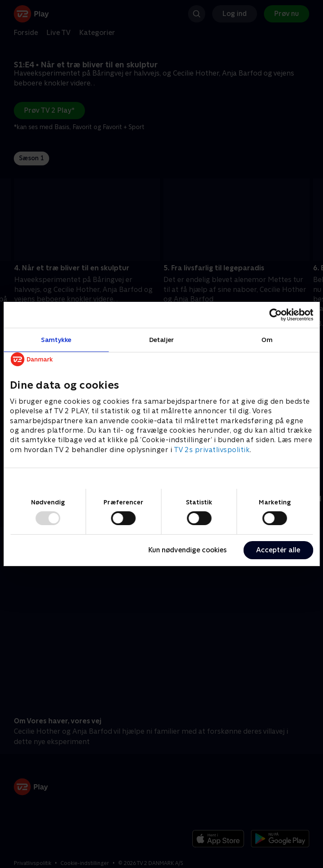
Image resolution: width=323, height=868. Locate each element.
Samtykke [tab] (56, 340)
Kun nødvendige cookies (188, 550)
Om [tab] (267, 340)
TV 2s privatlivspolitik (212, 450)
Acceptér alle (278, 550)
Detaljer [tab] (161, 340)
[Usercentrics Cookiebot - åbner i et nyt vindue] (275, 315)
